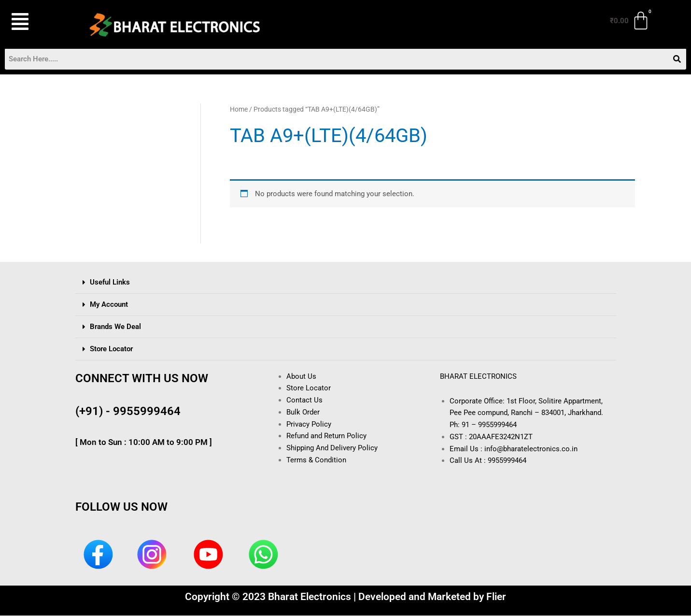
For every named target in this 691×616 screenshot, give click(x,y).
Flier (496, 597)
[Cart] (630, 21)
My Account (109, 304)
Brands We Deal (115, 327)
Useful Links (110, 282)
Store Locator (111, 349)
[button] (37, 22)
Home (239, 110)
